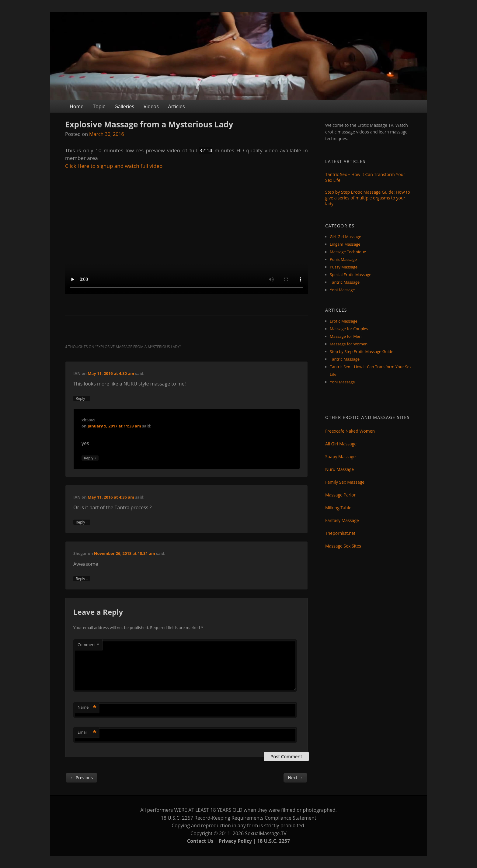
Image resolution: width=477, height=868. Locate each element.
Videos (151, 106)
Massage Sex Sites (343, 546)
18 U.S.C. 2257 (273, 841)
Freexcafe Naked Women (350, 431)
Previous (82, 778)
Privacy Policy (235, 841)
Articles (177, 106)
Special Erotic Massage (351, 275)
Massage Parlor (340, 495)
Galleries (124, 106)
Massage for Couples (349, 329)
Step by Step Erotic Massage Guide (362, 351)
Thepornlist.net (340, 533)
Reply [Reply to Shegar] (82, 579)
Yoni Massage (342, 290)
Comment (88, 645)
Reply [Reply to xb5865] (90, 458)
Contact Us (200, 841)
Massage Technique (348, 252)
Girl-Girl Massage (345, 237)
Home (77, 106)
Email (87, 732)
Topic (99, 106)
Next (295, 778)
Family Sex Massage (345, 482)
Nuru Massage (339, 469)
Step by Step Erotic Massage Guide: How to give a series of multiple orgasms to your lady (368, 198)
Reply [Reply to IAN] (82, 398)
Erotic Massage (344, 321)
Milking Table (338, 508)
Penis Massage (343, 259)
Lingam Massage (345, 244)
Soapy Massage (340, 456)
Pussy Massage (344, 267)
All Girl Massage (341, 444)
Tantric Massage (345, 282)
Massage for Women (349, 344)
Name (87, 707)
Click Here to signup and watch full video (114, 166)
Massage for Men (346, 336)
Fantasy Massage (342, 520)
